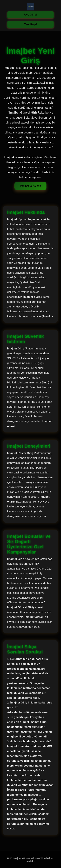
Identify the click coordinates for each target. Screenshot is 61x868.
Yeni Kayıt (30, 24)
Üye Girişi (30, 15)
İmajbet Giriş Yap (31, 186)
